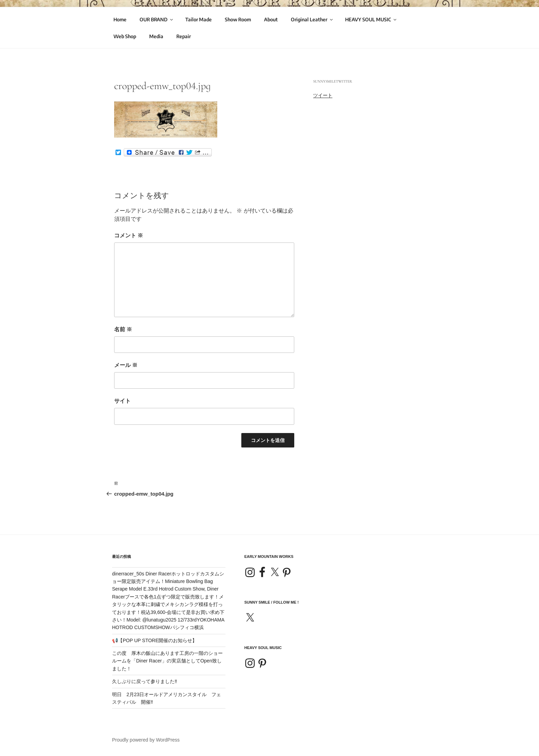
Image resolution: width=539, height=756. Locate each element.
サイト (122, 401)
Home (120, 19)
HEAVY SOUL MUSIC (371, 19)
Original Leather (312, 19)
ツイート (323, 95)
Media (156, 36)
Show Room (238, 19)
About (271, 19)
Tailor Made (199, 19)
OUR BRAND (157, 19)
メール (126, 365)
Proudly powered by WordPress (146, 740)
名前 (123, 329)
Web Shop (125, 36)
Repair (184, 36)
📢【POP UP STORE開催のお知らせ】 (155, 640)
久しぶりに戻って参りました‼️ (145, 681)
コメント (129, 235)
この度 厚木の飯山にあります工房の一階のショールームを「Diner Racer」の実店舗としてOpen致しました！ (167, 661)
